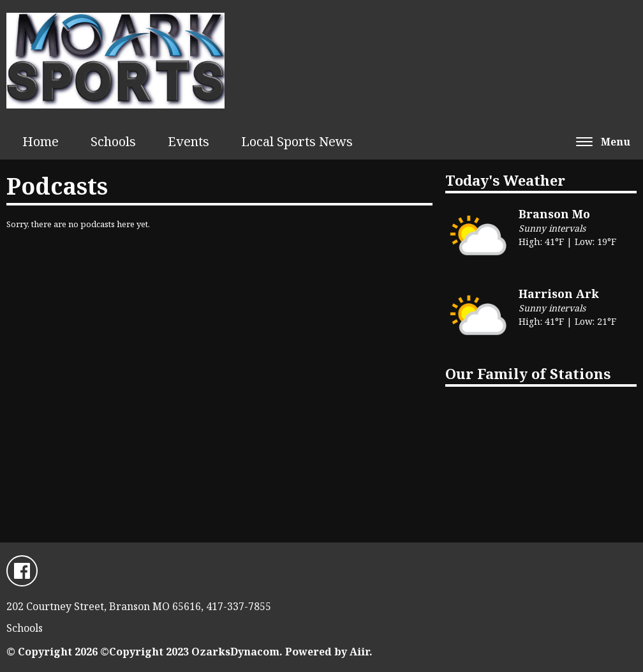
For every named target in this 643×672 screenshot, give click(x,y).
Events (188, 141)
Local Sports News (297, 141)
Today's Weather (505, 180)
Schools (113, 141)
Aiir (359, 652)
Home (41, 141)
